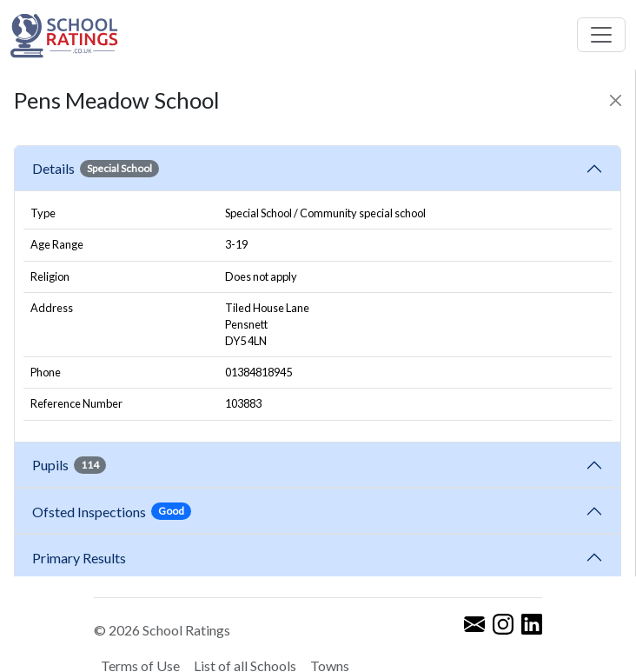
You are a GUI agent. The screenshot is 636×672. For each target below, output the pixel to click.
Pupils (69, 465)
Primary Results (79, 558)
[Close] (616, 100)
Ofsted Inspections (112, 511)
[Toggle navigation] (601, 35)
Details (96, 169)
